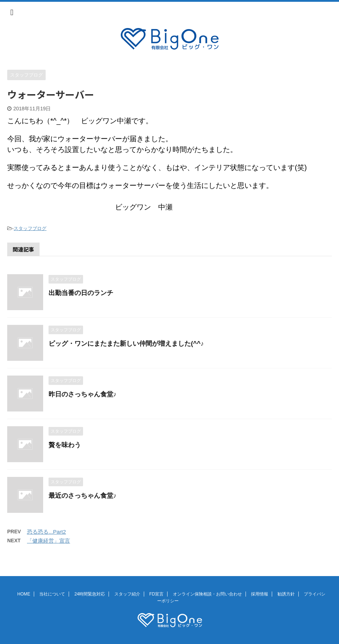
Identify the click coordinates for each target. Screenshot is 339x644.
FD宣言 (156, 594)
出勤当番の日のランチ (81, 293)
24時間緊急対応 (90, 594)
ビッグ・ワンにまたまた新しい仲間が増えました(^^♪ (126, 344)
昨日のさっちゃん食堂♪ (83, 394)
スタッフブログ (30, 228)
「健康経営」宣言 (49, 541)
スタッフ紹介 (127, 594)
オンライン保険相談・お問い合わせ (207, 594)
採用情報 (260, 594)
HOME (24, 594)
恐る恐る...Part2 (46, 532)
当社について (52, 594)
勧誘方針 (286, 594)
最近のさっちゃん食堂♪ (83, 496)
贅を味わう (65, 445)
